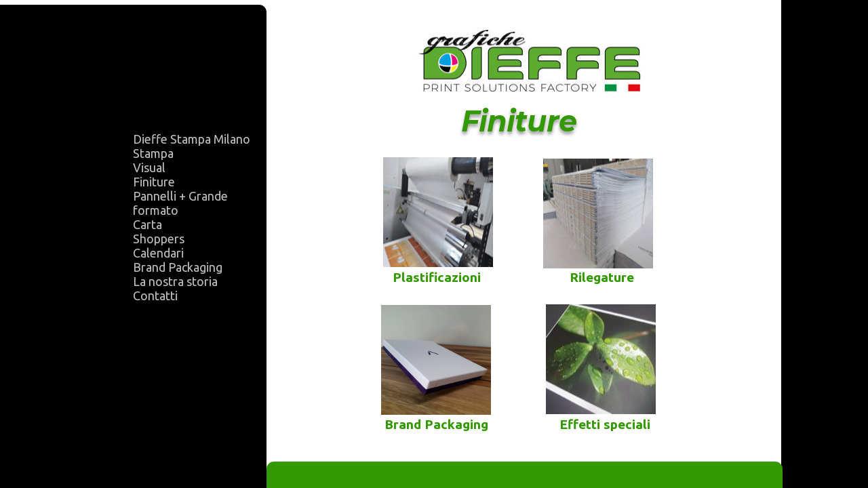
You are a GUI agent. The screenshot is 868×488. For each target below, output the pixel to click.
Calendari (158, 253)
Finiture (154, 182)
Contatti (155, 296)
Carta (147, 224)
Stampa (153, 153)
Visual (149, 167)
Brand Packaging (178, 267)
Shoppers (159, 239)
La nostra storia (175, 281)
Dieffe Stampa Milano (192, 139)
